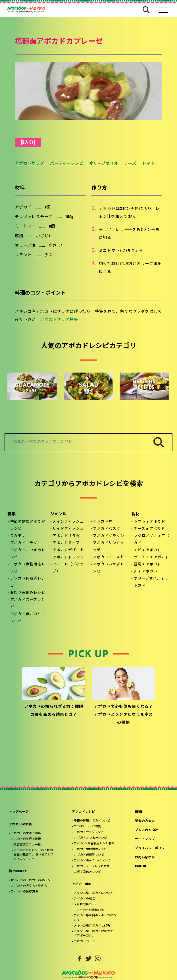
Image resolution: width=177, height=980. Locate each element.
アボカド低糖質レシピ (28, 582)
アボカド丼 (103, 522)
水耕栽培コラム (87, 904)
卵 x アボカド (146, 572)
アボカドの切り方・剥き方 (29, 886)
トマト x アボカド (150, 522)
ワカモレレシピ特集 (87, 827)
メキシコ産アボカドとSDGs (92, 926)
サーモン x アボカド (151, 557)
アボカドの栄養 (20, 825)
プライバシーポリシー (152, 848)
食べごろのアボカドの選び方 (30, 880)
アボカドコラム (84, 941)
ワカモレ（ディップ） (68, 568)
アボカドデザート (68, 550)
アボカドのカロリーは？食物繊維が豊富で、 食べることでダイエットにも (34, 855)
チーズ (130, 164)
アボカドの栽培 (84, 899)
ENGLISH (140, 867)
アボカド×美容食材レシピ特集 (94, 844)
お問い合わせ (145, 858)
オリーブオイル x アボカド (151, 582)
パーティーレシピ (67, 164)
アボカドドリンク (68, 557)
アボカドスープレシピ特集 (92, 866)
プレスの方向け (147, 830)
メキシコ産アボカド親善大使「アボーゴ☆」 (93, 934)
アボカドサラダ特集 (59, 320)
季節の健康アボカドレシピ (28, 525)
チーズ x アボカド (149, 529)
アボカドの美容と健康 (26, 839)
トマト (148, 164)
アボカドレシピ (84, 812)
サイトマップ (145, 839)
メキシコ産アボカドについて (93, 893)
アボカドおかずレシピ (109, 568)
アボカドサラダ (30, 164)
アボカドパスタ (107, 529)
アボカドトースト (108, 557)
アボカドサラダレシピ (89, 832)
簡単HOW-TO (18, 872)
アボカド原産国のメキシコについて (95, 918)
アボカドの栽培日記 (90, 910)
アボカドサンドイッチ (109, 547)
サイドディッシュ (68, 529)
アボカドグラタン (109, 536)
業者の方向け (145, 821)
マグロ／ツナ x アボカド (151, 540)
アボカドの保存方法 (24, 892)
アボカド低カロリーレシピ (28, 618)
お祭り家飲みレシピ (28, 593)
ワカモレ (18, 536)
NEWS (139, 812)
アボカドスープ (66, 543)
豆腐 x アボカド (148, 565)
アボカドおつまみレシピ (28, 554)
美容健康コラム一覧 (27, 845)
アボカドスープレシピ (28, 604)
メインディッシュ (68, 522)
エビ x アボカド (148, 550)
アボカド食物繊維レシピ (28, 568)
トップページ (19, 812)
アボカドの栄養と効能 (26, 833)
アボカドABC (81, 884)
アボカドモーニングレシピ (92, 861)
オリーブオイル (104, 164)
